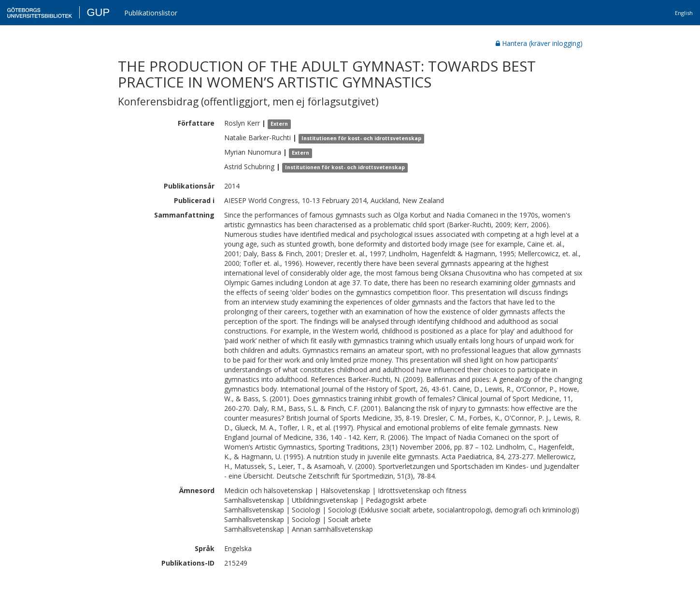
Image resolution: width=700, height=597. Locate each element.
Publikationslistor (151, 13)
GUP (98, 12)
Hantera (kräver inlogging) (539, 43)
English (684, 13)
